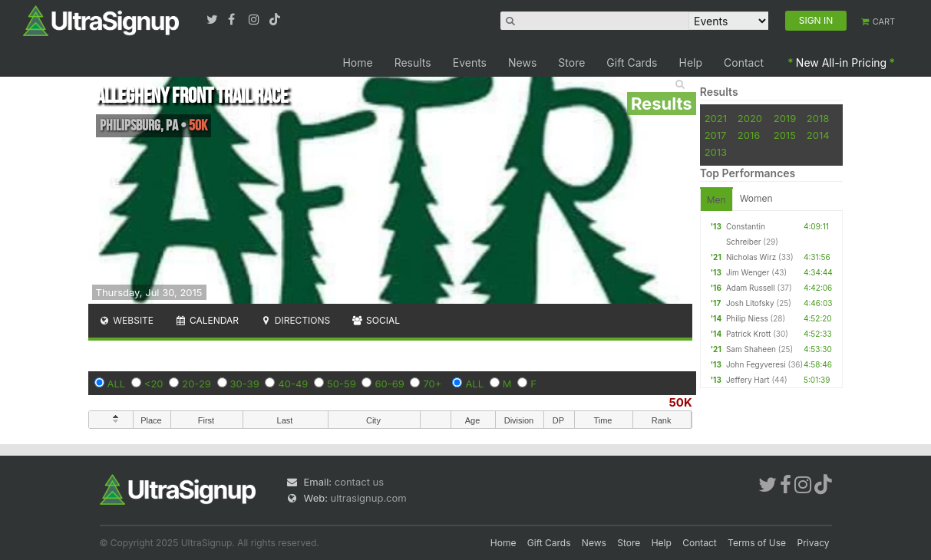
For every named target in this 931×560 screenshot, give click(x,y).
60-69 (389, 384)
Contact (744, 63)
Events (470, 63)
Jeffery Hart (748, 380)
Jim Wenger (748, 272)
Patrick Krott (748, 334)
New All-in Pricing (841, 63)
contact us (359, 482)
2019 (785, 118)
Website (127, 320)
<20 (154, 384)
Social (376, 320)
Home (357, 63)
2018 (818, 118)
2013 (716, 152)
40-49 (293, 384)
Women (756, 198)
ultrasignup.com (369, 498)
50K (680, 402)
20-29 (196, 384)
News (522, 63)
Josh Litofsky (750, 303)
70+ (432, 384)
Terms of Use (757, 543)
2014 (818, 135)
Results (413, 63)
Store (571, 63)
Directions (295, 320)
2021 (716, 118)
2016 (749, 135)
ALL (117, 384)
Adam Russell (751, 288)
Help (691, 63)
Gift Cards (632, 63)
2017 (716, 135)
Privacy (814, 543)
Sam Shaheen (751, 349)
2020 (750, 118)
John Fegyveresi (756, 364)
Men (716, 200)
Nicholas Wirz (751, 257)
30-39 (245, 384)
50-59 (342, 384)
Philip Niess (747, 318)
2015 (785, 135)
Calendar (207, 320)
